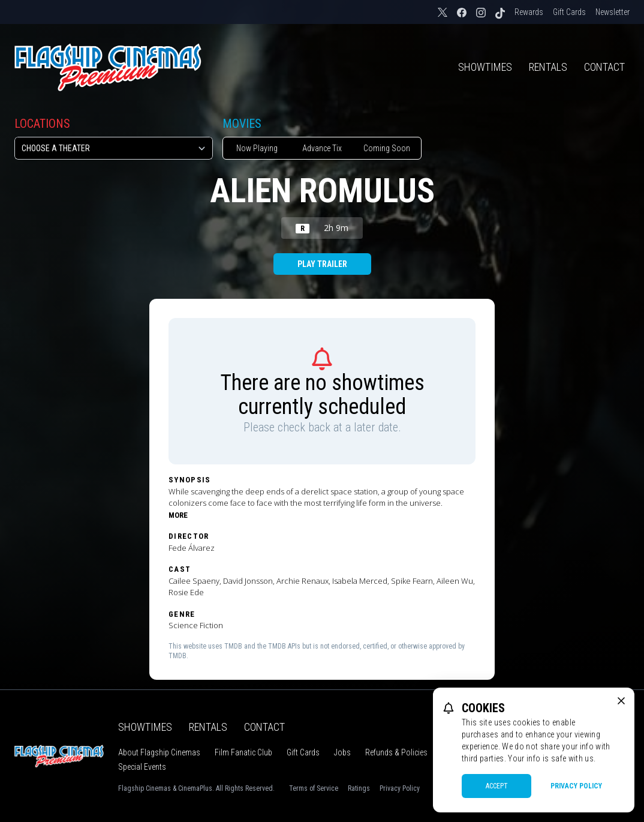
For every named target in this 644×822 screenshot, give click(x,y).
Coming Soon (387, 148)
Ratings (359, 788)
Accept (497, 786)
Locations (42, 124)
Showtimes (485, 67)
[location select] (114, 148)
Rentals (548, 67)
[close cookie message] (621, 701)
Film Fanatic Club (243, 752)
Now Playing (257, 148)
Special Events (142, 767)
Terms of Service (314, 788)
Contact (604, 67)
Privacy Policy (400, 788)
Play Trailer (322, 264)
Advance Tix (322, 148)
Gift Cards (569, 12)
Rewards (529, 12)
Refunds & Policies (396, 752)
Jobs (342, 752)
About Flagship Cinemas (159, 752)
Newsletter (613, 12)
